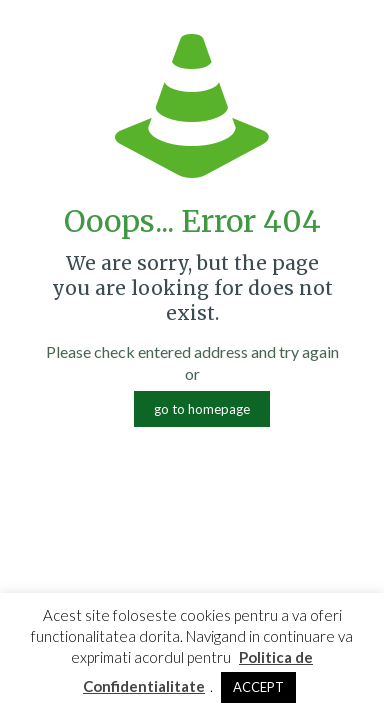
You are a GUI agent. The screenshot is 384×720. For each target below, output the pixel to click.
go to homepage (202, 409)
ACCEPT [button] (258, 687)
